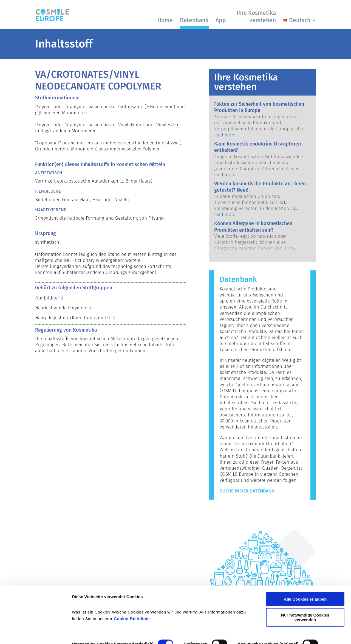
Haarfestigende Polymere (61, 308)
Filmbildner (47, 298)
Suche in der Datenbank (247, 491)
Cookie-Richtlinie (132, 589)
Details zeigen (86, 633)
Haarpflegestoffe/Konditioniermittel (73, 318)
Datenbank (194, 20)
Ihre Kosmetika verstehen (256, 17)
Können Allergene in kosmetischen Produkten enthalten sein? (253, 227)
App (221, 20)
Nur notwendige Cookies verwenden (305, 587)
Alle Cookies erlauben (305, 569)
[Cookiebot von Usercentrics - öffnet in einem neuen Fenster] (36, 633)
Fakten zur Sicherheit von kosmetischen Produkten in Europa (259, 107)
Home (165, 20)
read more (225, 135)
